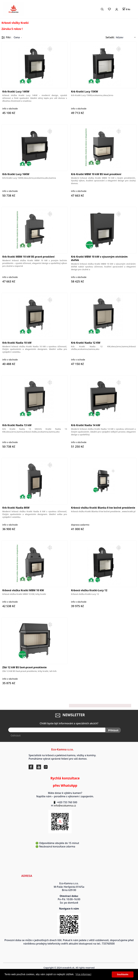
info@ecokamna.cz (66, 805)
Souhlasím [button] (123, 974)
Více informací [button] (83, 974)
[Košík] (126, 9)
